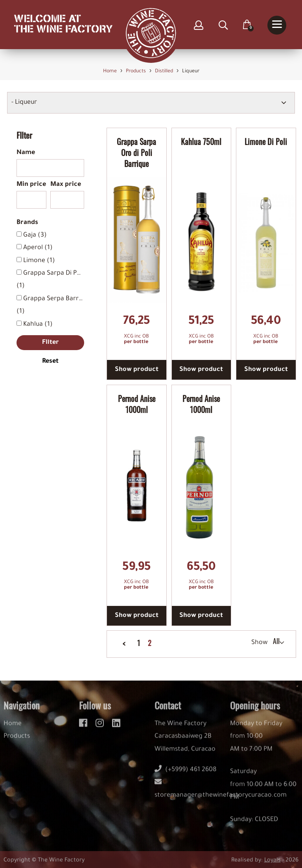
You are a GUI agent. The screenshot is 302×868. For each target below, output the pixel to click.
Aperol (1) (38, 248)
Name (26, 153)
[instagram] (101, 727)
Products (17, 741)
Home (13, 729)
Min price (31, 185)
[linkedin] (116, 727)
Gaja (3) (35, 235)
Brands (27, 223)
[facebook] (84, 727)
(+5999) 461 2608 (186, 775)
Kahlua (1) (38, 325)
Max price (66, 185)
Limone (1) (39, 261)
